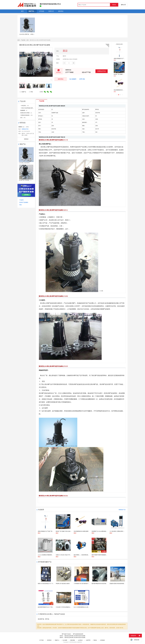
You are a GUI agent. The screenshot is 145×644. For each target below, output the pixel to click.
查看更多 (26, 139)
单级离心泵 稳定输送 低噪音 (63, 584)
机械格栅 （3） (24, 110)
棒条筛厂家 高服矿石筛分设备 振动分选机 (124, 74)
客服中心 (57, 640)
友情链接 (102, 640)
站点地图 (65, 640)
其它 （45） (23, 118)
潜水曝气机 (41, 619)
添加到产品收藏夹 (24, 202)
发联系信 (61, 79)
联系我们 (49, 640)
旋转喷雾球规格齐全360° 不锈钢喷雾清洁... (48, 607)
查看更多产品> (122, 510)
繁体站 (95, 640)
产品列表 (23, 40)
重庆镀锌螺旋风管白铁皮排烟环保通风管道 (102, 584)
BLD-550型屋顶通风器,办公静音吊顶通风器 (84, 607)
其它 (28, 40)
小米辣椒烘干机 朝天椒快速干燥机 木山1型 (84, 584)
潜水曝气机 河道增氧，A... (25, 180)
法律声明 (88, 640)
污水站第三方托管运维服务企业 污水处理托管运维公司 (69, 607)
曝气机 (47, 619)
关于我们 (42, 640)
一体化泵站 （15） (25, 106)
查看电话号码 (102, 71)
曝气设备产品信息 (66, 634)
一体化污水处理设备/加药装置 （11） (29, 108)
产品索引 (22, 200)
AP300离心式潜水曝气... (25, 163)
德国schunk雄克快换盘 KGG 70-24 (46, 584)
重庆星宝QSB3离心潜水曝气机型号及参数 (75, 636)
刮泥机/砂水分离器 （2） (26, 113)
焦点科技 (74, 642)
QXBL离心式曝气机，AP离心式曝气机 (29, 34)
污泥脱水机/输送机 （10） (27, 115)
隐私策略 (73, 640)
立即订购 (82, 79)
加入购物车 (73, 79)
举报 (31, 92)
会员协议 (80, 640)
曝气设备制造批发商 (78, 634)
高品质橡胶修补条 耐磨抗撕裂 (121, 90)
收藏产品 (23, 92)
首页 (19, 40)
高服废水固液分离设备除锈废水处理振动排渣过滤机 (122, 584)
